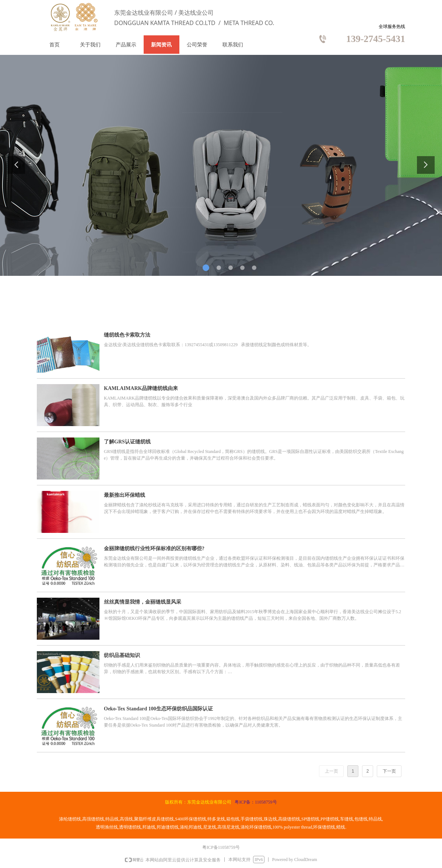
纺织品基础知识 (122, 655)
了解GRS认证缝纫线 (127, 442)
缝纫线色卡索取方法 (127, 335)
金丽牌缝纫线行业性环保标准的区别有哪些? (154, 549)
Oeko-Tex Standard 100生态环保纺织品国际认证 (158, 709)
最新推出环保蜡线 (124, 495)
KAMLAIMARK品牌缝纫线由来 (141, 388)
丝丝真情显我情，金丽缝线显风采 (143, 602)
